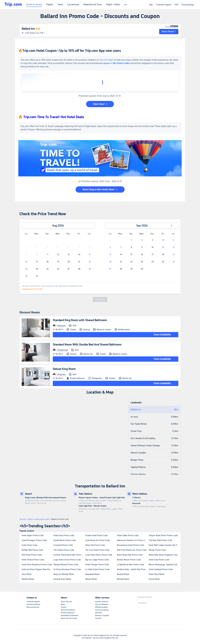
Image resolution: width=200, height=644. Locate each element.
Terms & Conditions (68, 610)
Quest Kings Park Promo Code (130, 555)
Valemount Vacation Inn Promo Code (133, 540)
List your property (102, 610)
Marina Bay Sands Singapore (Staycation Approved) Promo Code (165, 555)
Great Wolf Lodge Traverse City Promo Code (165, 545)
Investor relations (102, 602)
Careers (64, 607)
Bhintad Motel (123, 579)
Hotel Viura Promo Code (64, 535)
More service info (33, 607)
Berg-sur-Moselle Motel (64, 574)
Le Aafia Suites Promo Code (97, 569)
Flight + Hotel (113, 5)
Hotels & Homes (34, 5)
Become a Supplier (102, 615)
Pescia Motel (154, 579)
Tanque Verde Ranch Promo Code (163, 535)
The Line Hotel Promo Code (97, 550)
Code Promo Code (30, 545)
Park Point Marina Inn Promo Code (132, 550)
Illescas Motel (91, 579)
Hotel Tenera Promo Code (33, 560)
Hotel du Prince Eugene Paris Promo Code (37, 569)
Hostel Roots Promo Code (65, 540)
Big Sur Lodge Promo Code (97, 560)
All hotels (99, 613)
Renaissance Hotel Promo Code (130, 545)
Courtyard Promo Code (63, 545)
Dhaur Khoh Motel (157, 574)
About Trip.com (66, 602)
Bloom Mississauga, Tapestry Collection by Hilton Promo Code (165, 565)
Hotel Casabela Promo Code (161, 569)
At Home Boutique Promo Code (67, 569)
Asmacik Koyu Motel (62, 579)
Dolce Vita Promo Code (95, 545)
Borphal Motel (123, 574)
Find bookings (188, 5)
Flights (50, 5)
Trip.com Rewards (102, 604)
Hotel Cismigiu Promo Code (97, 565)
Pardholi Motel (28, 579)
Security (98, 618)
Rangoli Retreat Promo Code (66, 565)
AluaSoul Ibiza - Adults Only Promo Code (133, 569)
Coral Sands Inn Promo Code (97, 540)
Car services (73, 5)
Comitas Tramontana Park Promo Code (69, 555)
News (63, 604)
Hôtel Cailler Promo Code (128, 535)
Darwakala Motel (92, 574)
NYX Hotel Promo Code (32, 555)
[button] (169, 32)
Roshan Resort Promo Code (129, 560)
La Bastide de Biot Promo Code (130, 565)
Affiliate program (101, 607)
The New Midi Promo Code (160, 540)
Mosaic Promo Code (157, 550)
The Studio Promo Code (64, 550)
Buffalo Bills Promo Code (32, 550)
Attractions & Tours (93, 5)
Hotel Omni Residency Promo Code (37, 565)
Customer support (164, 5)
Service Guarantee (33, 604)
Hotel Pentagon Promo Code (34, 540)
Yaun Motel (27, 574)
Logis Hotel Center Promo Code (67, 560)
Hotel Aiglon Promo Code (33, 535)
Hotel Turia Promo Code (159, 560)
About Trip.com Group (69, 618)
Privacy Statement (68, 613)
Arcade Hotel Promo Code (96, 535)
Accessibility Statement (70, 615)
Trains (60, 5)
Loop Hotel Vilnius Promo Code (99, 555)
